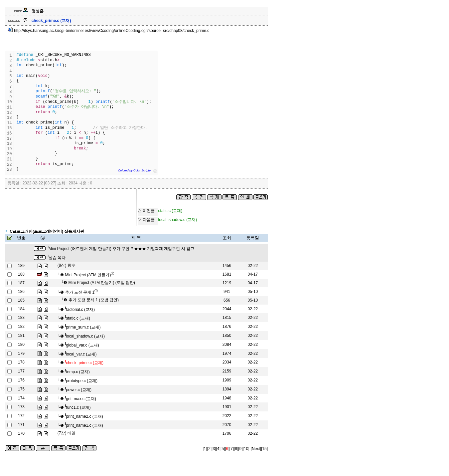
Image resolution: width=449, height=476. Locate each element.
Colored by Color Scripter (135, 170)
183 (21, 318)
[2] (209, 449)
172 (21, 416)
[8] (236, 449)
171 (21, 425)
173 (21, 407)
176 (21, 380)
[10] (246, 449)
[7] (232, 449)
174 (21, 398)
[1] (205, 449)
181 (21, 336)
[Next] (256, 449)
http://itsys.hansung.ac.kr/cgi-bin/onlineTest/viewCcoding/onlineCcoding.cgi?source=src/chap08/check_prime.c (109, 31)
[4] (218, 449)
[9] (240, 449)
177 (21, 371)
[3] (214, 449)
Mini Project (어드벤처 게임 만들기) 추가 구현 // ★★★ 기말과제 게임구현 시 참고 (121, 249)
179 (21, 354)
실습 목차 (57, 258)
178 (21, 362)
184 (21, 309)
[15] (264, 449)
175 (21, 389)
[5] (223, 449)
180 (21, 345)
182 (21, 327)
